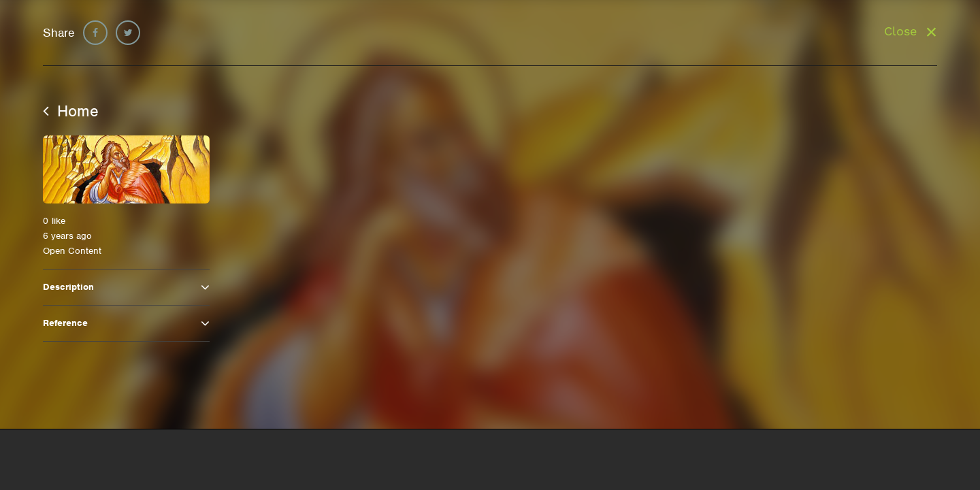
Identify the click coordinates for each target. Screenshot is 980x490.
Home (71, 111)
